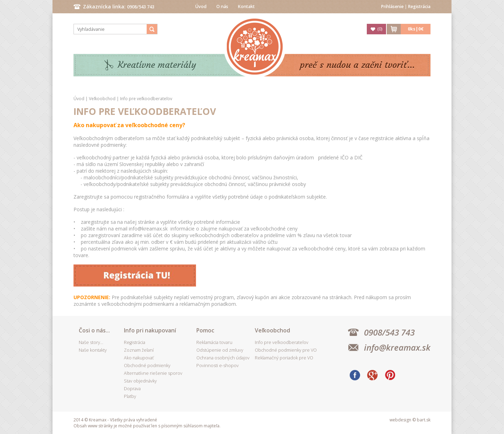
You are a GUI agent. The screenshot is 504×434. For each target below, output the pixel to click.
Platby (130, 396)
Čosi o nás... (94, 330)
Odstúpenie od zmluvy (220, 350)
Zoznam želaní (139, 350)
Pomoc (205, 330)
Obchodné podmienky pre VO (286, 350)
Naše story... (91, 342)
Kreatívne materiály (157, 65)
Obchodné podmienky (147, 366)
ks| (416, 29)
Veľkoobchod (102, 99)
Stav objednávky (140, 381)
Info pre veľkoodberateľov (146, 99)
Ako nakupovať (139, 358)
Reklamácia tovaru (214, 342)
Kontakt (246, 6)
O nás (222, 6)
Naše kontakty (93, 350)
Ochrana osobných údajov (223, 358)
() (380, 29)
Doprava (132, 389)
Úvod (201, 6)
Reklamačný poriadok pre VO (284, 358)
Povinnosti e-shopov (218, 366)
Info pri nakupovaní (150, 330)
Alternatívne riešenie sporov (153, 373)
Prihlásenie (392, 6)
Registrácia (419, 6)
